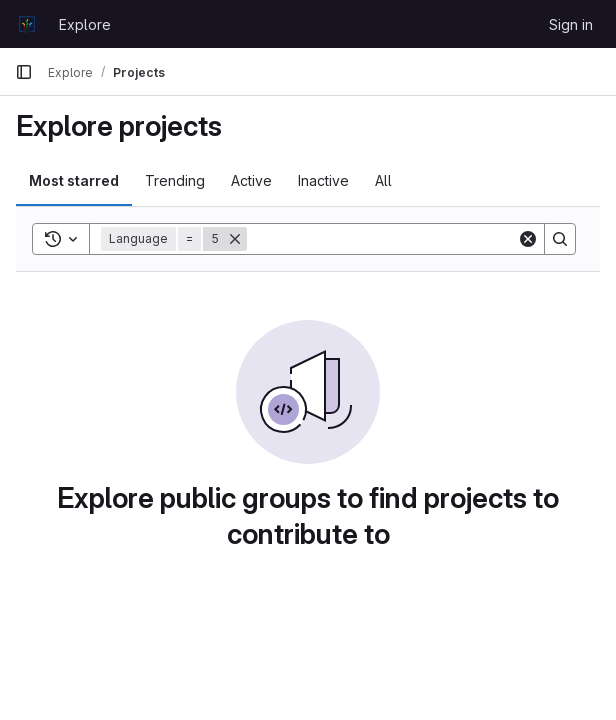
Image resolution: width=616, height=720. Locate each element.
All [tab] (383, 180)
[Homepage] (27, 24)
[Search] (382, 239)
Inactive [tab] (323, 180)
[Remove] (235, 239)
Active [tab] (251, 180)
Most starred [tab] (74, 180)
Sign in (571, 24)
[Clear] (528, 239)
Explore (85, 24)
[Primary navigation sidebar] (24, 72)
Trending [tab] (175, 180)
